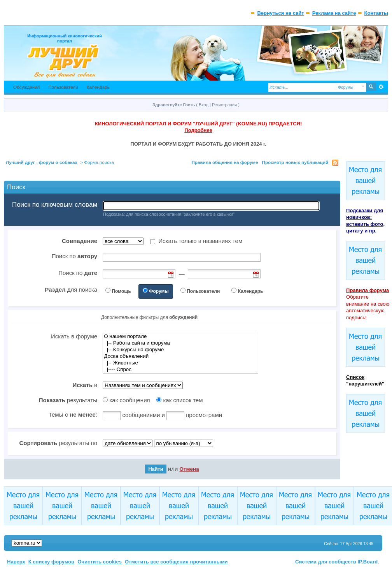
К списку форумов (52, 562)
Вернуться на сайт (280, 13)
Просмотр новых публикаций (295, 162)
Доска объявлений (180, 356)
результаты (68, 400)
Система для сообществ (326, 562)
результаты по (58, 443)
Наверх (16, 562)
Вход (204, 105)
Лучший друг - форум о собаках (42, 162)
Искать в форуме (74, 336)
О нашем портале (180, 337)
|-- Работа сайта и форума (180, 343)
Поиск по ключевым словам (55, 205)
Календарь (98, 87)
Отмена (189, 469)
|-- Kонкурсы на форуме (180, 350)
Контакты (376, 13)
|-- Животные (180, 363)
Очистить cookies (100, 562)
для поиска (71, 290)
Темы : (73, 414)
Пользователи (63, 87)
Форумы (159, 291)
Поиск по (74, 256)
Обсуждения (26, 87)
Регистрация (224, 105)
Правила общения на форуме (225, 162)
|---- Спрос (180, 370)
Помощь (121, 291)
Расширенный (381, 87)
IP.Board (368, 562)
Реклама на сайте (334, 13)
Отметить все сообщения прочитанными (176, 562)
